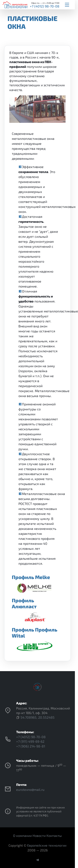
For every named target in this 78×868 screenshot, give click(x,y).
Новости (39, 836)
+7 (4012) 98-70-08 (45, 6)
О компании (22, 836)
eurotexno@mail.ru (30, 789)
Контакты (54, 836)
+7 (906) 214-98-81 (31, 746)
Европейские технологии (47, 845)
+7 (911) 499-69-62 (30, 741)
